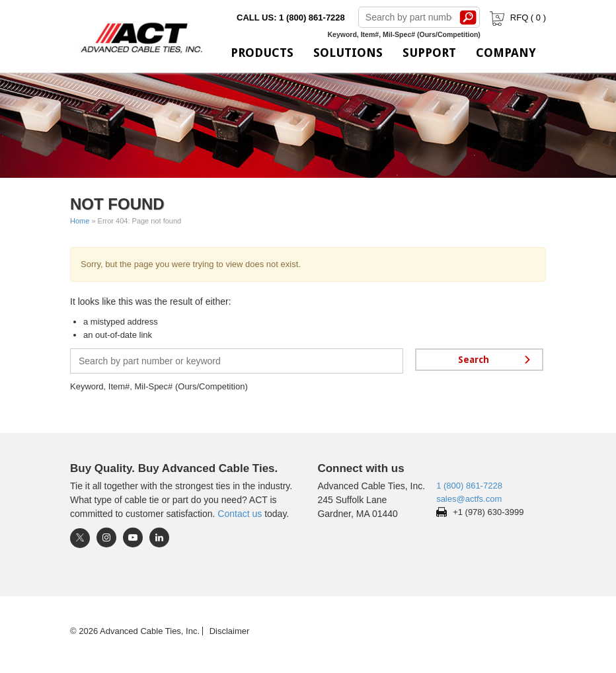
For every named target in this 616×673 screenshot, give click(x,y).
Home (80, 221)
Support (429, 53)
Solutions (348, 53)
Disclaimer (230, 631)
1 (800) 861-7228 (469, 486)
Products (262, 53)
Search (469, 17)
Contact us (240, 514)
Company (506, 53)
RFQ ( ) (517, 18)
